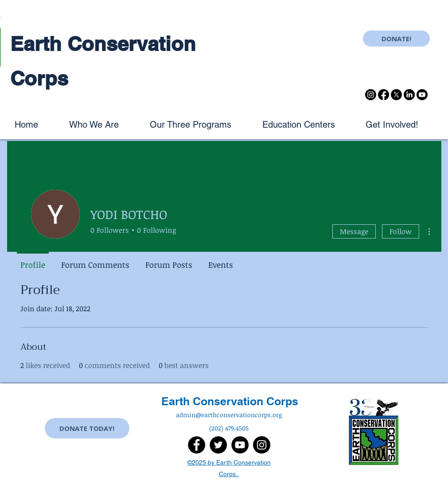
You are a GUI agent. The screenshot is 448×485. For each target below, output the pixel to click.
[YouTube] (240, 445)
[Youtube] (422, 95)
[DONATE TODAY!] (87, 428)
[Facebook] (384, 95)
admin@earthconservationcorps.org (229, 415)
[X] (396, 95)
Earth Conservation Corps (230, 401)
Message (354, 231)
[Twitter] (218, 445)
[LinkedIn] (409, 95)
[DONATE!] (396, 39)
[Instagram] (371, 95)
